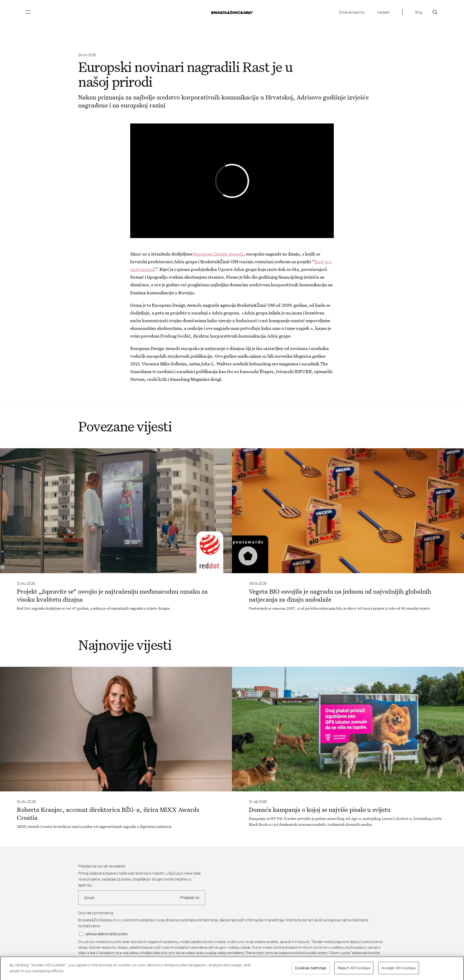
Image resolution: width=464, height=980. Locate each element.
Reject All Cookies (354, 970)
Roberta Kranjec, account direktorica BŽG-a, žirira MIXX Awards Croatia (108, 813)
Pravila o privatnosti (267, 958)
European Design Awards (219, 254)
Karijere (383, 12)
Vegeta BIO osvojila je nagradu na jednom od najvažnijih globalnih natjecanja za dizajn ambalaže (340, 595)
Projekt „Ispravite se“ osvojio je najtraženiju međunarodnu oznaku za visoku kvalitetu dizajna (112, 595)
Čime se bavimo (352, 12)
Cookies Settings (311, 970)
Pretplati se (190, 898)
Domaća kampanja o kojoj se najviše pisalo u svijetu (320, 809)
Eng (418, 12)
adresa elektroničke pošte (106, 934)
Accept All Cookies (398, 970)
